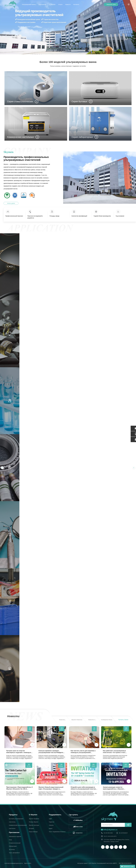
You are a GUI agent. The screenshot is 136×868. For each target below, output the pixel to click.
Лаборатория (13, 846)
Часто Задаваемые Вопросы (57, 832)
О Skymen (52, 4)
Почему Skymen (34, 822)
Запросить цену (111, 4)
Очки (10, 840)
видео (51, 828)
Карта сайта (28, 863)
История (31, 828)
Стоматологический (15, 843)
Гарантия (52, 822)
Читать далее (11, 203)
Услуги (60, 4)
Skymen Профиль (34, 819)
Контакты (76, 4)
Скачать (51, 825)
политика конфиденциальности (14, 863)
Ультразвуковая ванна (29, 4)
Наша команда (33, 832)
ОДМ (50, 819)
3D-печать (12, 850)
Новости (68, 4)
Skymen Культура (34, 825)
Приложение (42, 4)
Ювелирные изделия (15, 836)
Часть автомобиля (14, 853)
